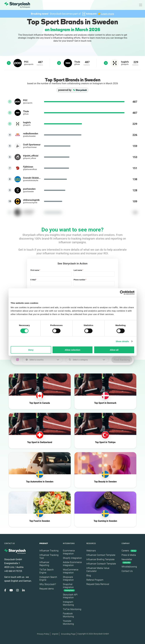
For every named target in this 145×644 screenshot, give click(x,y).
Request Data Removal (98, 584)
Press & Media (129, 555)
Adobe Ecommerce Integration (72, 564)
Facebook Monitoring (68, 615)
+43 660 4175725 (13, 571)
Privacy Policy (43, 634)
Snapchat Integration (69, 587)
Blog (89, 575)
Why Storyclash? (48, 584)
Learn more (108, 14)
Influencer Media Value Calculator (98, 570)
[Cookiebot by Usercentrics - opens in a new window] (122, 293)
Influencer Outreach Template (101, 564)
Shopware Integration (68, 579)
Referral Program (95, 580)
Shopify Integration (72, 558)
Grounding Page (68, 634)
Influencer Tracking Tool (49, 557)
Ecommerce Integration (69, 552)
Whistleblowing (129, 567)
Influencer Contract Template (101, 555)
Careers (129, 551)
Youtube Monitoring (68, 622)
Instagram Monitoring (68, 603)
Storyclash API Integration (70, 596)
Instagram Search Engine (48, 579)
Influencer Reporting (44, 564)
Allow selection (72, 350)
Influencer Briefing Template (100, 559)
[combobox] (42, 360)
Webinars (91, 551)
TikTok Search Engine (47, 571)
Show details (122, 341)
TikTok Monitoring (72, 609)
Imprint (55, 634)
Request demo (47, 589)
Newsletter (127, 561)
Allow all (114, 350)
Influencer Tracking (49, 551)
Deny (31, 350)
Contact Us (127, 571)
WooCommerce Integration (71, 571)
